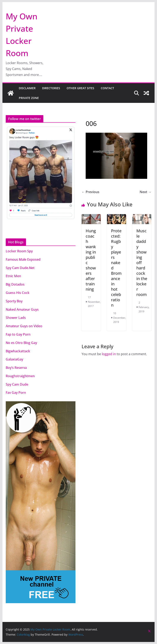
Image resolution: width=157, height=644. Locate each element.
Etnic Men (13, 276)
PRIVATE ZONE (29, 98)
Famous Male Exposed (23, 259)
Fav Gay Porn (16, 393)
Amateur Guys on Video (24, 326)
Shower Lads (16, 318)
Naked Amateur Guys (22, 309)
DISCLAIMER (27, 88)
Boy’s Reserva (16, 368)
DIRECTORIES (51, 88)
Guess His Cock (18, 293)
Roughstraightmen (20, 376)
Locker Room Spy (19, 251)
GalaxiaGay (14, 359)
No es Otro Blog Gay (21, 343)
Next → (145, 192)
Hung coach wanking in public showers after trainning (91, 260)
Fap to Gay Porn (18, 334)
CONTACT (107, 88)
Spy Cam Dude (17, 384)
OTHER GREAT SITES (80, 88)
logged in (109, 354)
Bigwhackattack (18, 351)
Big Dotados (15, 284)
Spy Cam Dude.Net (20, 268)
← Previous (90, 192)
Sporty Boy (14, 301)
